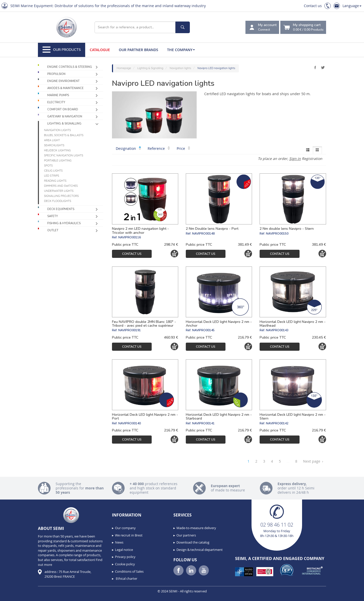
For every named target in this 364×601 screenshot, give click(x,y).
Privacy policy (125, 557)
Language (352, 6)
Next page (313, 461)
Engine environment (63, 81)
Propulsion (56, 74)
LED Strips (52, 176)
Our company (125, 528)
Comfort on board (63, 109)
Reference (159, 148)
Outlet (53, 230)
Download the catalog (193, 542)
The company (181, 50)
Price (183, 148)
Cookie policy (125, 564)
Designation (128, 148)
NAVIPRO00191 (130, 330)
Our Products (62, 50)
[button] (15, 595)
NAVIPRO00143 (277, 330)
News (119, 542)
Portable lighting (58, 160)
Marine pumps (58, 95)
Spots (48, 165)
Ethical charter (126, 578)
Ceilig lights (53, 171)
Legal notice (124, 550)
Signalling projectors (61, 196)
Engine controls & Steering (70, 67)
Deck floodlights (58, 201)
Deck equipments (61, 209)
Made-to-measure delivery (196, 528)
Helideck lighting (57, 150)
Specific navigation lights (64, 155)
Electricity (56, 102)
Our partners (186, 535)
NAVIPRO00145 (203, 330)
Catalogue (100, 50)
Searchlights (54, 145)
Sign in (295, 159)
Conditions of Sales (129, 571)
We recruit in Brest (129, 535)
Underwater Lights (59, 191)
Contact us (313, 6)
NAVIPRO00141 (203, 423)
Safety (53, 216)
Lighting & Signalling (64, 124)
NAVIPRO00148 (203, 234)
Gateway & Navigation (65, 117)
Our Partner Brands (139, 50)
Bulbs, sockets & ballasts (64, 135)
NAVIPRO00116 (130, 237)
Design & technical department (200, 550)
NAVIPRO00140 (130, 423)
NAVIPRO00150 (277, 234)
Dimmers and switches (61, 186)
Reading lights (55, 181)
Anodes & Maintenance (65, 88)
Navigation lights (57, 130)
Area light (52, 140)
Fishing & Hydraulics (64, 223)
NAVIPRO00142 (277, 423)
